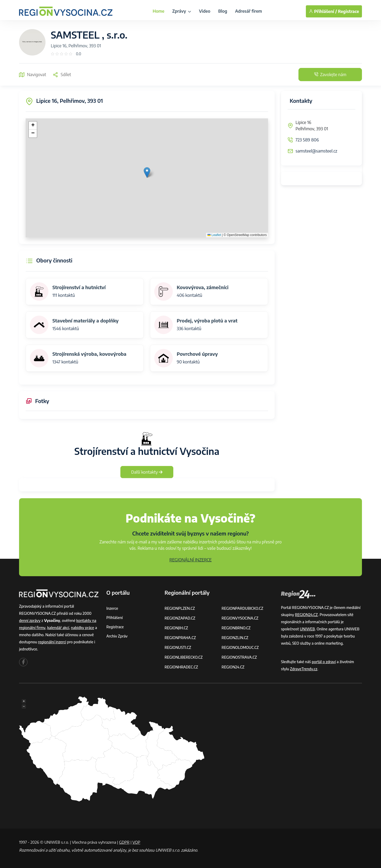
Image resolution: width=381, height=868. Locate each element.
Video (205, 11)
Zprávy (182, 11)
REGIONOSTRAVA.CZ (239, 657)
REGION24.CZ (233, 667)
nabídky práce (83, 628)
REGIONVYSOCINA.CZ (240, 618)
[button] (147, 172)
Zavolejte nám (330, 75)
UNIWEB (307, 629)
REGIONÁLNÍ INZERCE (190, 560)
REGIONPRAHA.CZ (180, 638)
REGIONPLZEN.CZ (180, 608)
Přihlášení (115, 618)
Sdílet (62, 75)
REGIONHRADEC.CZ (181, 667)
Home (158, 11)
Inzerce (112, 608)
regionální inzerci (52, 642)
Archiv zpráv (117, 636)
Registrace (348, 11)
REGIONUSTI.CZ (178, 647)
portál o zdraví (324, 662)
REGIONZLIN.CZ (235, 638)
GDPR (124, 842)
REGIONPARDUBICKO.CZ (243, 608)
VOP (137, 842)
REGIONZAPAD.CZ (180, 618)
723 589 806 (307, 140)
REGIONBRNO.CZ (236, 628)
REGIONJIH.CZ (176, 628)
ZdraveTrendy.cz (304, 669)
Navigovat (33, 75)
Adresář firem (249, 11)
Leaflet (214, 235)
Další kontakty (147, 472)
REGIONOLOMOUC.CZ (240, 647)
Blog (223, 11)
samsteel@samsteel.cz (316, 151)
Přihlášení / (323, 11)
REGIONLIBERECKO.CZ (184, 657)
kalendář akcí (58, 628)
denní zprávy (30, 620)
